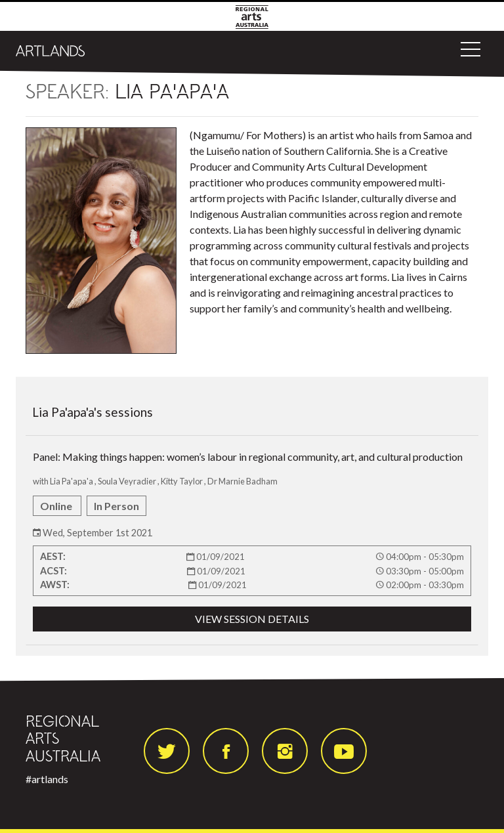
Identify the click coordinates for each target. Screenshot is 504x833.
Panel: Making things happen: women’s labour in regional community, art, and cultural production (252, 541)
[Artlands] (51, 49)
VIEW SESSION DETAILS (252, 619)
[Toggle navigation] (471, 49)
